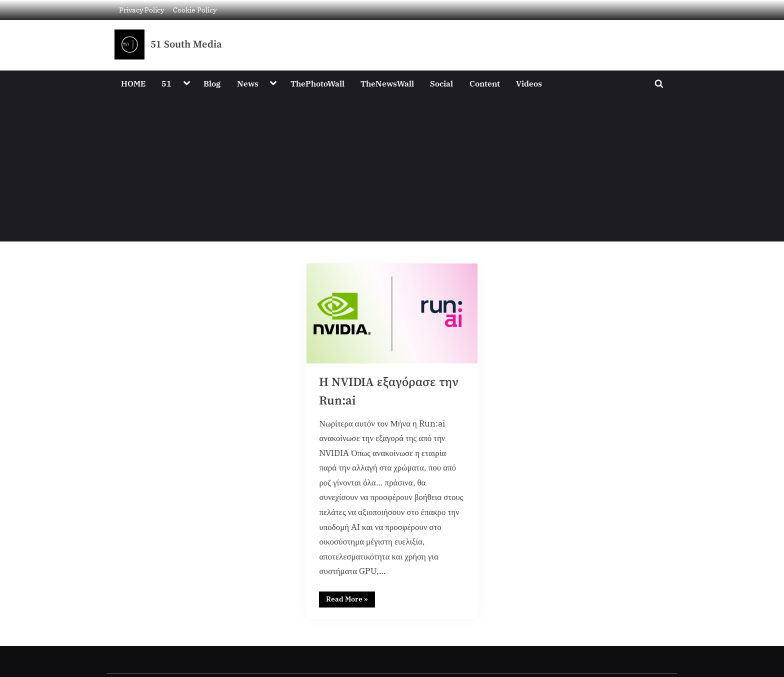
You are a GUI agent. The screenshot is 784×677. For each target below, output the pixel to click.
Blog (212, 83)
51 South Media (186, 44)
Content (485, 83)
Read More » (351, 599)
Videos (529, 83)
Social (441, 83)
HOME (133, 83)
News (248, 83)
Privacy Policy (141, 10)
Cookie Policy (195, 10)
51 (166, 83)
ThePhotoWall (317, 83)
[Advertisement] (392, 171)
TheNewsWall (387, 83)
